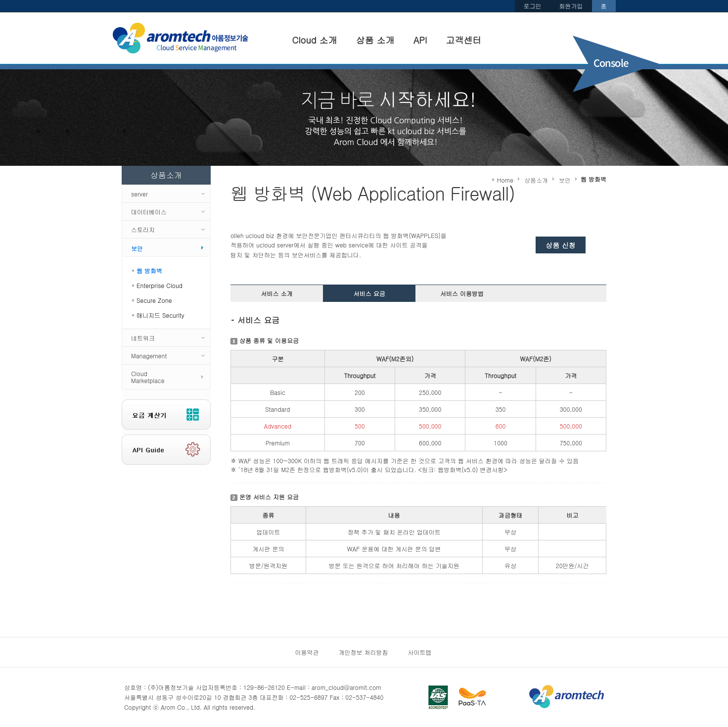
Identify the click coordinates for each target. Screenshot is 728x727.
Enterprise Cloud (159, 285)
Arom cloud (182, 39)
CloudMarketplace (148, 377)
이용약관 (307, 652)
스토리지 (143, 229)
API (425, 38)
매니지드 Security (160, 315)
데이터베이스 (149, 212)
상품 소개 (380, 38)
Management (149, 356)
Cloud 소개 (319, 38)
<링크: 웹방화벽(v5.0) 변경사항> (463, 469)
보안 (137, 248)
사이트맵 (420, 652)
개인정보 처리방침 (364, 652)
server (139, 194)
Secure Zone (154, 300)
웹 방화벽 (149, 270)
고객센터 (468, 38)
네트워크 (143, 338)
